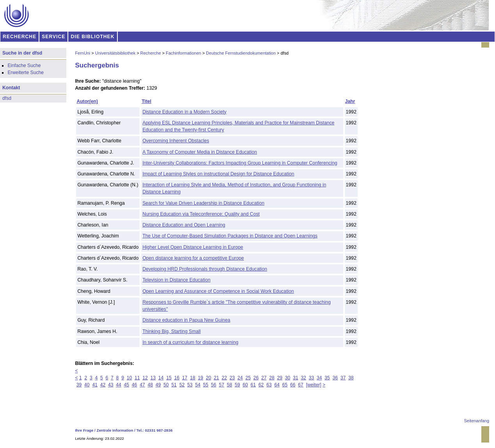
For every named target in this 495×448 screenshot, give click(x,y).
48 (150, 385)
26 (256, 378)
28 (272, 378)
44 (119, 385)
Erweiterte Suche (26, 73)
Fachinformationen (184, 53)
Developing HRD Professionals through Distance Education (205, 269)
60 (245, 385)
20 (209, 378)
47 (142, 385)
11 (137, 378)
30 (288, 378)
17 (185, 378)
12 (145, 378)
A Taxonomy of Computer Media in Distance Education (200, 152)
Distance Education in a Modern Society (185, 112)
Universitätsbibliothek (115, 53)
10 (130, 378)
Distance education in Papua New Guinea (186, 320)
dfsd (7, 98)
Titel (146, 101)
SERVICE (53, 37)
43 (111, 385)
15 (169, 378)
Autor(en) (87, 101)
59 (238, 385)
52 (182, 385)
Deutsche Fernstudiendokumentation (241, 53)
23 (232, 378)
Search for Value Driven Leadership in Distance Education (203, 203)
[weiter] (313, 385)
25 (248, 378)
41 (95, 385)
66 (293, 385)
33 (312, 378)
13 (153, 378)
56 (214, 385)
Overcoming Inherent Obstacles (176, 141)
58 (229, 385)
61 (253, 385)
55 (206, 385)
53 (190, 385)
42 (103, 385)
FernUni (82, 53)
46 (135, 385)
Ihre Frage (84, 430)
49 (158, 385)
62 (261, 385)
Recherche (151, 53)
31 (296, 378)
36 (335, 378)
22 (224, 378)
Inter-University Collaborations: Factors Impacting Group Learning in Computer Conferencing (240, 163)
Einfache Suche (24, 66)
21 (216, 378)
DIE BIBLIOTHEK (93, 37)
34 (319, 378)
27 (264, 378)
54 (198, 385)
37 (343, 378)
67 (301, 385)
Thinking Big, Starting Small (171, 331)
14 (161, 378)
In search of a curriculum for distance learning (190, 342)
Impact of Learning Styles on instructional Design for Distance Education (218, 174)
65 (285, 385)
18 (193, 378)
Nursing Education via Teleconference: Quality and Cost (201, 214)
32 (303, 378)
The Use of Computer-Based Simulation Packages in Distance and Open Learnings (230, 236)
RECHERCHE (20, 37)
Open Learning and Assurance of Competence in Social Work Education (218, 291)
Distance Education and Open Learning (184, 225)
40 (87, 385)
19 (200, 378)
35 (327, 378)
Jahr (350, 101)
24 (240, 378)
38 (351, 378)
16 (177, 378)
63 (269, 385)
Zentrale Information (115, 430)
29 (280, 378)
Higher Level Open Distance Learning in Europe (193, 247)
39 (79, 385)
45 (127, 385)
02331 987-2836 (159, 430)
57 (222, 385)
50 (166, 385)
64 (277, 385)
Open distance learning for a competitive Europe (193, 258)
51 (174, 385)
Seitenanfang (477, 421)
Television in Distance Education (176, 280)
